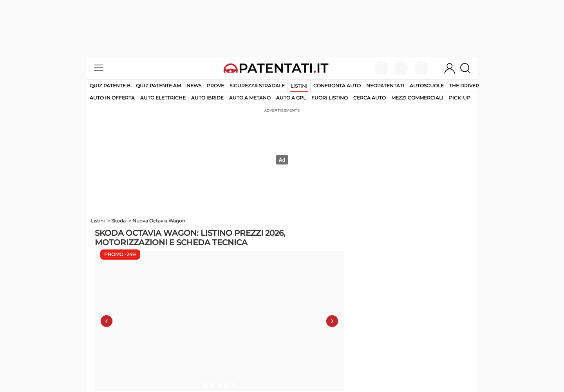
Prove (215, 86)
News (194, 86)
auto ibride (207, 98)
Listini (299, 86)
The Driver (464, 86)
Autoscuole (427, 86)
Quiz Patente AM (158, 86)
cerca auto (370, 98)
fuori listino (330, 98)
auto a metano (250, 98)
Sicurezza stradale (257, 86)
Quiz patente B (110, 86)
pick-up (460, 98)
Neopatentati (385, 86)
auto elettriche (163, 98)
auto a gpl (291, 98)
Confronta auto (337, 86)
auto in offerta (112, 98)
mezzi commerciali (417, 98)
